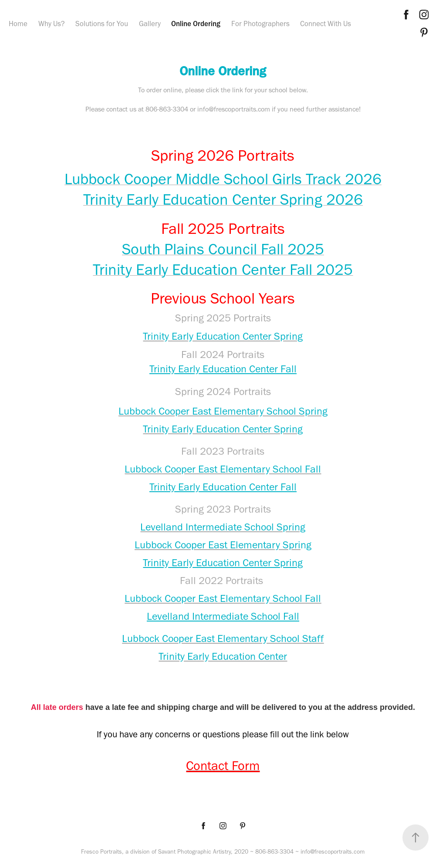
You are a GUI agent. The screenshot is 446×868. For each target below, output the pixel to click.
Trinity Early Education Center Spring (223, 562)
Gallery (150, 24)
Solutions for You (102, 24)
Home (18, 24)
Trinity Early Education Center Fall (223, 369)
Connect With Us (326, 24)
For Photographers (260, 24)
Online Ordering (196, 24)
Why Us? (52, 24)
